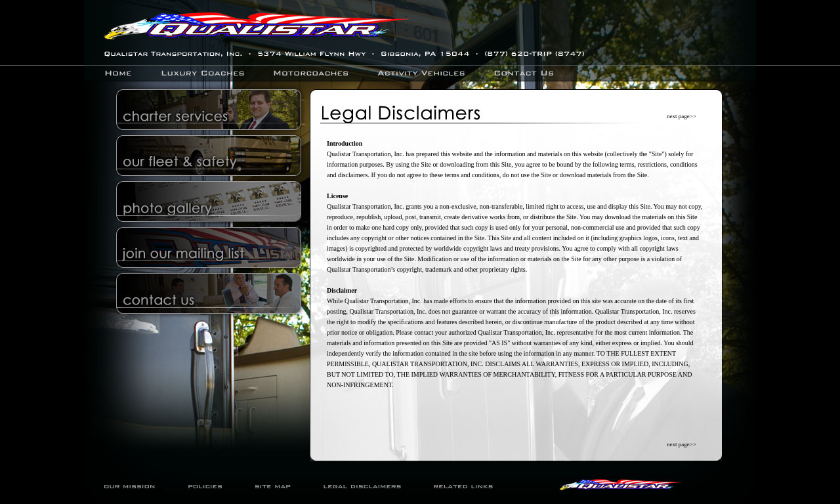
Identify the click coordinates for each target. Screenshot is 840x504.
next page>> (682, 116)
